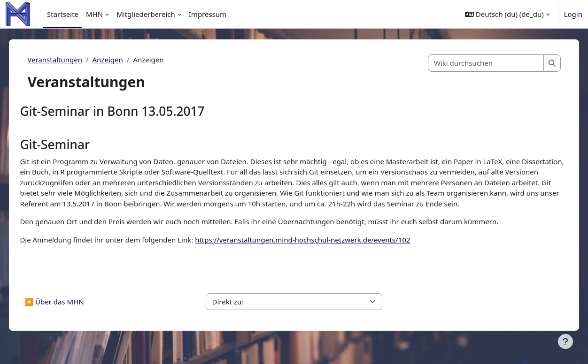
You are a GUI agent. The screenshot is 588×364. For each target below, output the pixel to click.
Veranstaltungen (76, 60)
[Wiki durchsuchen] (465, 63)
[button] (507, 14)
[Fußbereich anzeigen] (565, 341)
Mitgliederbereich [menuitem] (146, 14)
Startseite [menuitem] (63, 14)
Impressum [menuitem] (208, 14)
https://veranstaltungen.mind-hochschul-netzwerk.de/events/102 (324, 250)
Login (573, 14)
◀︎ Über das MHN (75, 312)
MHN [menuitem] (94, 14)
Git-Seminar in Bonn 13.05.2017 (133, 111)
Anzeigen (128, 60)
